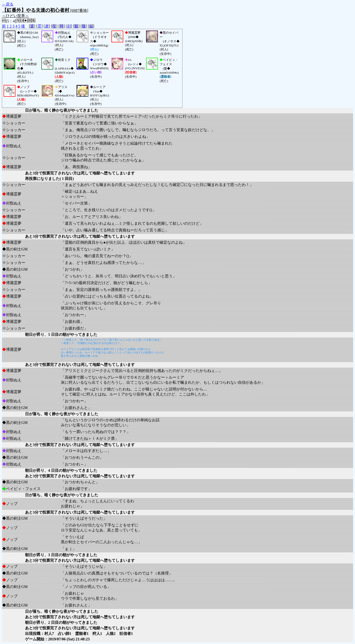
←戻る (8, 4)
